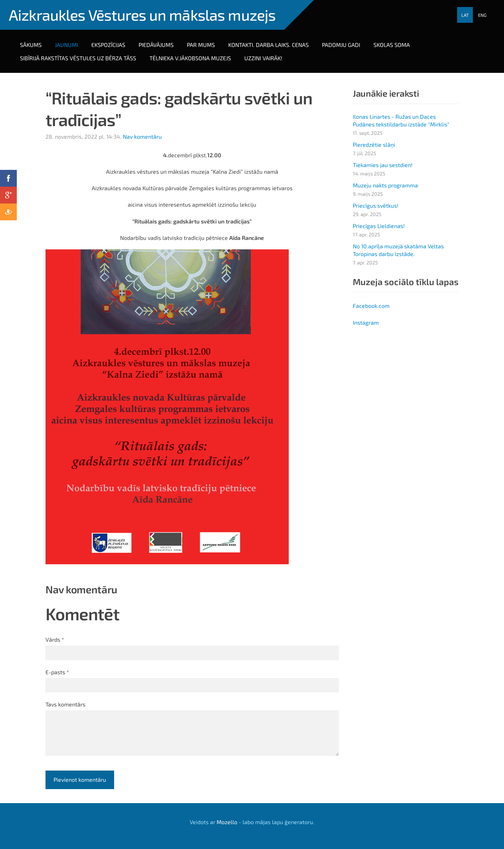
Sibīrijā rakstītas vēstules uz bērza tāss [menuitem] (78, 58)
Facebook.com (371, 306)
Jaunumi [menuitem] (66, 45)
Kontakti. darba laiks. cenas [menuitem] (268, 45)
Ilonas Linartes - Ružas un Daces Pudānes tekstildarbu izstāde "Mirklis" (401, 120)
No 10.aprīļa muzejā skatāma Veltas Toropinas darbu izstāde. (398, 250)
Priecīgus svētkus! (376, 205)
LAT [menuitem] (465, 15)
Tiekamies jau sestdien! (383, 165)
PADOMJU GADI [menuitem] (341, 45)
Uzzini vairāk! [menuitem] (263, 58)
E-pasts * (57, 672)
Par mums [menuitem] (201, 45)
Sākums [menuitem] (31, 45)
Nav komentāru (142, 136)
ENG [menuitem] (482, 15)
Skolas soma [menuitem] (392, 45)
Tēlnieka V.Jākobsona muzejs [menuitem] (190, 58)
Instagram (366, 322)
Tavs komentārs (65, 704)
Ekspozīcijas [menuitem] (108, 45)
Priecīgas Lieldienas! (379, 226)
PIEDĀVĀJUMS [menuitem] (156, 45)
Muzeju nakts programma (385, 185)
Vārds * (55, 639)
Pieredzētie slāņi (374, 144)
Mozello (227, 822)
